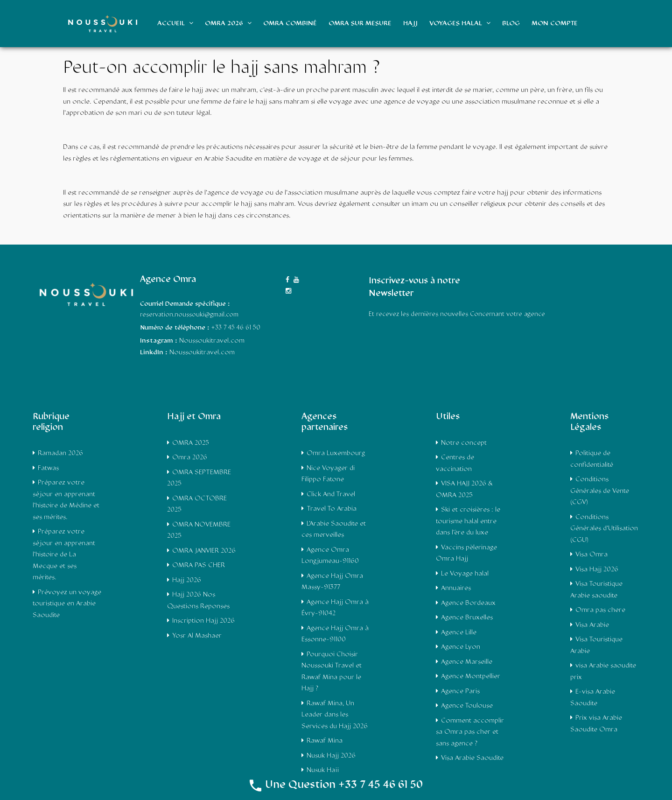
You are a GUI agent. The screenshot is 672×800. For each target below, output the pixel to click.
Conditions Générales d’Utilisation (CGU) (604, 529)
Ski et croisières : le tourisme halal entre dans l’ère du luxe (468, 521)
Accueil (175, 23)
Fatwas (48, 468)
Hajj (410, 24)
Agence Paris (460, 691)
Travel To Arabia (332, 509)
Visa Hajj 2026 (597, 570)
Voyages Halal (460, 23)
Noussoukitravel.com (202, 353)
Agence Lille (459, 633)
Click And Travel (331, 495)
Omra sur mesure (360, 24)
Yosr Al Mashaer (197, 636)
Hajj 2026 (187, 580)
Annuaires (456, 588)
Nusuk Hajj (323, 770)
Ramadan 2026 (60, 453)
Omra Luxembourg (336, 453)
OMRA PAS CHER (199, 565)
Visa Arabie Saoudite (472, 758)
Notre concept (464, 443)
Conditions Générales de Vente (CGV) (600, 491)
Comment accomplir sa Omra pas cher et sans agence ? (470, 732)
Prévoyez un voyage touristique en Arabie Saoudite (67, 604)
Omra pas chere (600, 610)
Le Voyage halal (465, 574)
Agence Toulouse (467, 706)
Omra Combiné (290, 24)
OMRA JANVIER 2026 (204, 551)
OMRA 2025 (191, 443)
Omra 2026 (228, 23)
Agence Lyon (461, 647)
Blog (511, 24)
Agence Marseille (467, 662)
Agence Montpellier (471, 677)
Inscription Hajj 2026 (203, 621)
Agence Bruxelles (467, 618)
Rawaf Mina (325, 741)
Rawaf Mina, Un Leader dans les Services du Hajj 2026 (335, 715)
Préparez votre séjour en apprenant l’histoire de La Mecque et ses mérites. (64, 555)
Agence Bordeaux (468, 603)
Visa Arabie (592, 625)
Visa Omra (591, 555)
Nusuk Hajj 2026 (331, 756)
